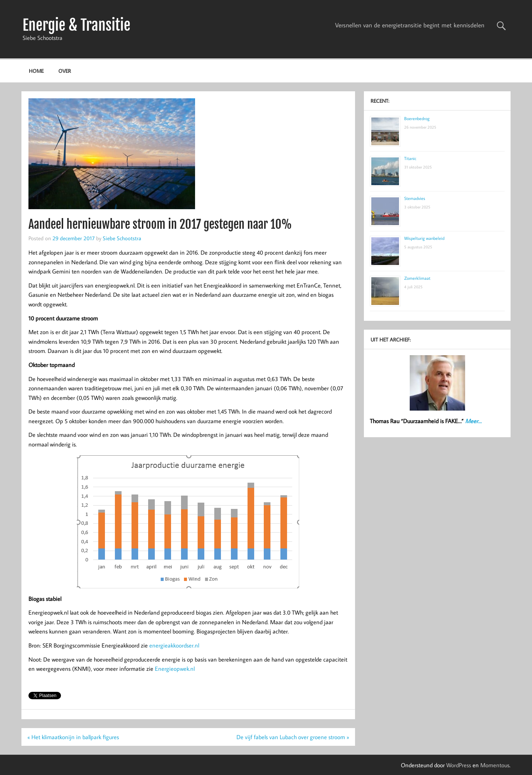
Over (65, 71)
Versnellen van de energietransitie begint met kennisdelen (410, 25)
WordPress (459, 765)
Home (36, 71)
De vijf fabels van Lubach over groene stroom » (293, 737)
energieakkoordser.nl (174, 645)
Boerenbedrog (417, 118)
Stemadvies (415, 198)
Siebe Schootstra (122, 238)
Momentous (495, 765)
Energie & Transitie (76, 25)
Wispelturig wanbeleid (424, 238)
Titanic (410, 158)
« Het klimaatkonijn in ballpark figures (73, 737)
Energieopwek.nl (175, 669)
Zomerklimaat (417, 278)
